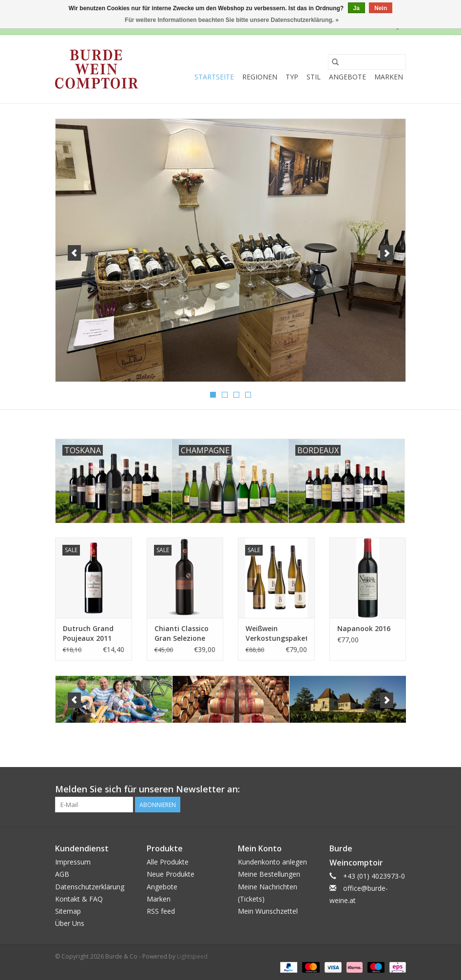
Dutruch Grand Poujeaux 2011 (88, 633)
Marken (389, 77)
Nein (381, 8)
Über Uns (70, 923)
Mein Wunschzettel (268, 911)
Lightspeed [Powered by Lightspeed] (192, 956)
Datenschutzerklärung (90, 887)
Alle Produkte (168, 862)
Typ (292, 77)
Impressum (73, 862)
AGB (62, 874)
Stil (314, 77)
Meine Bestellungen (269, 874)
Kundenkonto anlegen (272, 862)
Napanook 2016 (364, 628)
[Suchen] (367, 62)
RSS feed (161, 911)
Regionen (260, 77)
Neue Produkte (171, 874)
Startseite (214, 77)
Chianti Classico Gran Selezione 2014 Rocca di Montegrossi (182, 634)
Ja (356, 8)
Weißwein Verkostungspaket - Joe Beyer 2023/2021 (276, 634)
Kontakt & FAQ (79, 899)
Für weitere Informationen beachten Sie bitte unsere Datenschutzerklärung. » (232, 20)
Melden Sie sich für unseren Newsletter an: (147, 789)
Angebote (347, 77)
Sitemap (68, 911)
